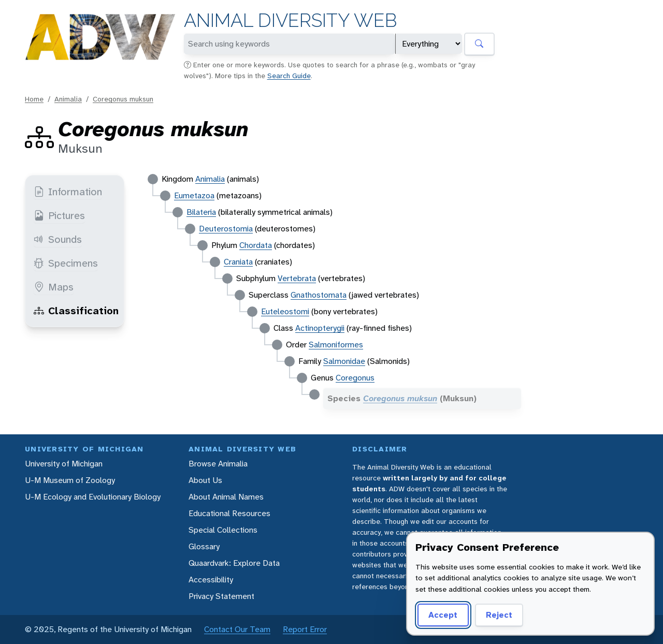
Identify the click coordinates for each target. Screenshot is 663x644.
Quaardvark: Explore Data (234, 563)
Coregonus (355, 378)
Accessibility (211, 580)
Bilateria (201, 212)
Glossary (204, 546)
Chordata (256, 245)
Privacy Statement (221, 596)
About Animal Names (226, 497)
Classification (76, 311)
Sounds (58, 239)
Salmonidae (344, 361)
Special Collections (223, 530)
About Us (205, 480)
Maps (54, 287)
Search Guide (289, 76)
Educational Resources (229, 513)
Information (68, 192)
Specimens (66, 263)
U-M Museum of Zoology (70, 480)
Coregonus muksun (123, 99)
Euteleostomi (285, 311)
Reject (499, 615)
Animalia (68, 99)
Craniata (238, 262)
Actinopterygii (320, 328)
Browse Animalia (218, 464)
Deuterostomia (226, 229)
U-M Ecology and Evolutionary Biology (93, 497)
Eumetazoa (194, 195)
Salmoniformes (336, 345)
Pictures (59, 215)
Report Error (305, 629)
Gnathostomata (319, 295)
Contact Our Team (237, 629)
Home (34, 99)
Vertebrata (297, 278)
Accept (443, 615)
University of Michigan (64, 464)
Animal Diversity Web (290, 20)
